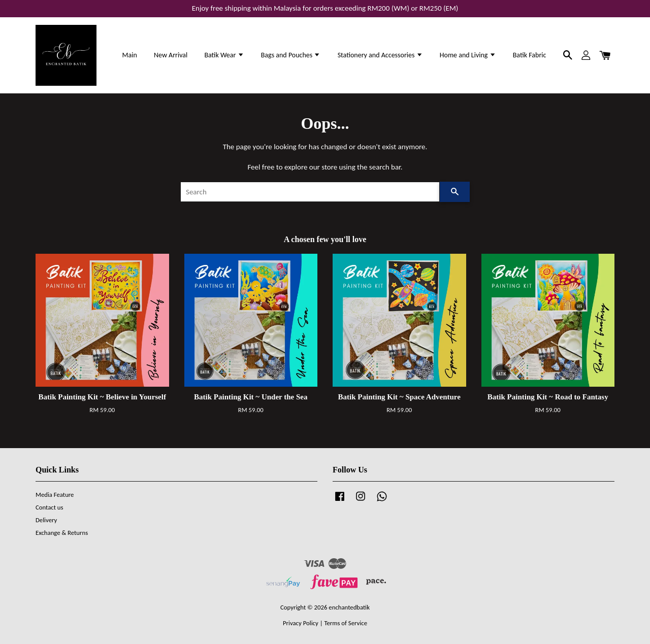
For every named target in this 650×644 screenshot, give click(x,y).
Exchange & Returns (62, 533)
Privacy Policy (301, 623)
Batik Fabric (530, 55)
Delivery (46, 520)
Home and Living (468, 55)
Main (130, 55)
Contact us (50, 507)
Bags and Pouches (291, 55)
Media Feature (55, 495)
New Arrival (171, 55)
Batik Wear (224, 55)
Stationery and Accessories (380, 55)
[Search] (310, 192)
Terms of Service (346, 623)
